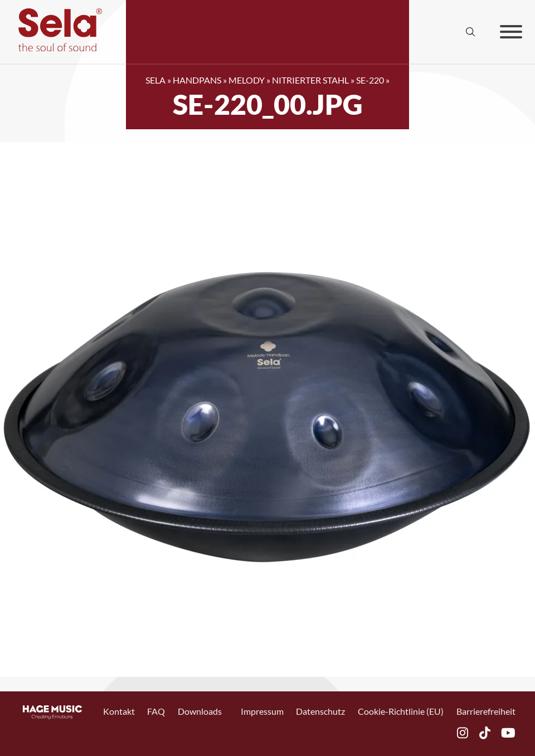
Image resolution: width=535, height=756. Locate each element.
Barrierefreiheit (486, 711)
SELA (155, 80)
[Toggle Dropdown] (228, 711)
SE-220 (370, 80)
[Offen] (511, 32)
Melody (247, 80)
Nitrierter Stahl (310, 80)
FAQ (156, 711)
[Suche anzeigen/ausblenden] (471, 32)
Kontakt (119, 711)
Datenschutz (320, 711)
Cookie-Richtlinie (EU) (401, 711)
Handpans (197, 80)
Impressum (262, 711)
